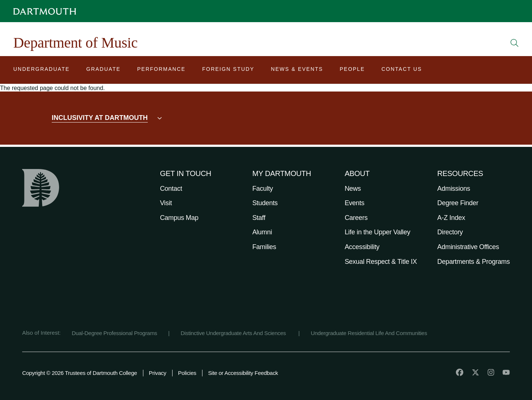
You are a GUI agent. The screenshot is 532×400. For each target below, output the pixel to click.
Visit (166, 203)
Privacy (158, 373)
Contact (171, 189)
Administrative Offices (468, 247)
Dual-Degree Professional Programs (114, 333)
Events (354, 203)
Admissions (454, 189)
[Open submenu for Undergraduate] (42, 71)
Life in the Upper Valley (378, 232)
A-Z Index (451, 218)
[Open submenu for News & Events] (297, 71)
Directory (450, 232)
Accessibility (362, 247)
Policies (187, 373)
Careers (356, 218)
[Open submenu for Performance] (161, 71)
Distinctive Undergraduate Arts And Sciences (234, 333)
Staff (259, 218)
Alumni (262, 232)
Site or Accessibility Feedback (243, 373)
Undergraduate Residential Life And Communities (369, 333)
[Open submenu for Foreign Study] (228, 71)
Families (264, 247)
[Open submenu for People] (352, 71)
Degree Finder (458, 203)
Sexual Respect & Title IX (381, 262)
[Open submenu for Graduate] (104, 71)
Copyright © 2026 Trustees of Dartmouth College (80, 373)
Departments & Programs (474, 262)
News (353, 189)
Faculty (263, 189)
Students (265, 203)
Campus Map (179, 218)
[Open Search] (515, 43)
